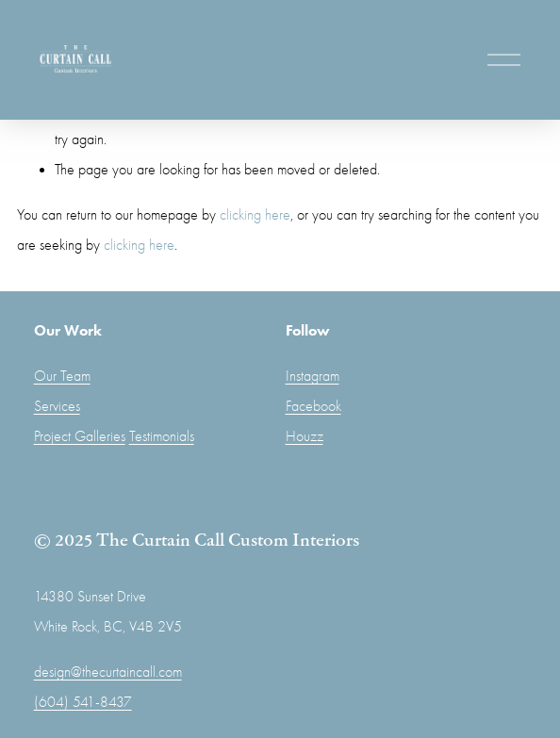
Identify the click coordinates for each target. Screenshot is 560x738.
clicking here (255, 215)
